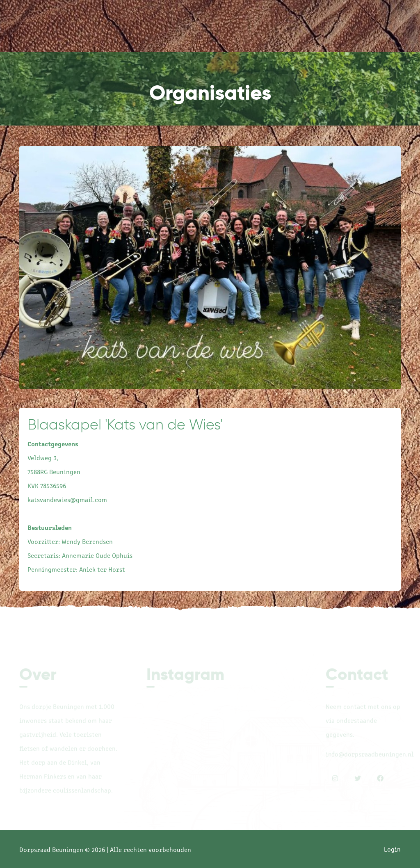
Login (392, 849)
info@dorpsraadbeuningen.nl (370, 755)
